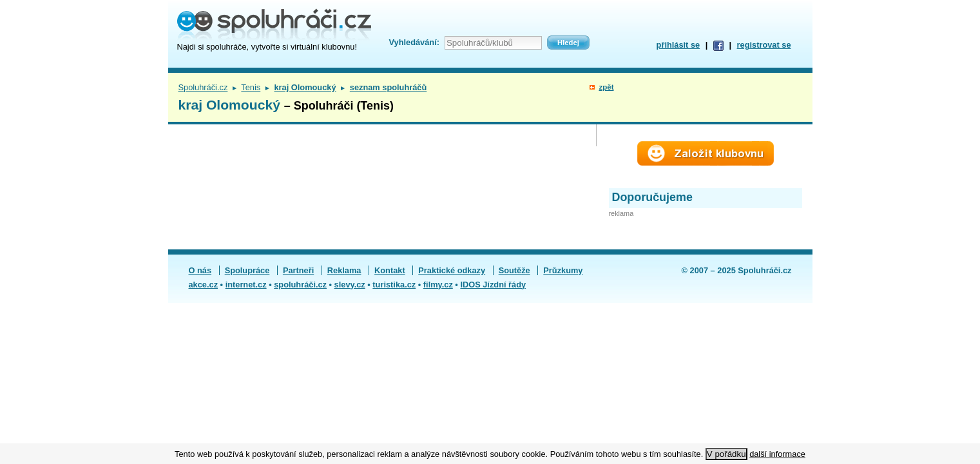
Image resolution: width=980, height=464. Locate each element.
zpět (606, 87)
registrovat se (764, 45)
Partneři (298, 270)
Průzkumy (563, 270)
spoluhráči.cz (300, 285)
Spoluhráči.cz (203, 87)
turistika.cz (394, 285)
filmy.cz (438, 285)
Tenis (251, 87)
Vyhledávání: (414, 42)
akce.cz (204, 285)
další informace (777, 454)
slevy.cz (350, 285)
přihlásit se (678, 45)
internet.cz (246, 285)
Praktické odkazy (452, 270)
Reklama (344, 270)
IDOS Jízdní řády (493, 285)
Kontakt (390, 270)
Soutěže (514, 270)
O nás (200, 270)
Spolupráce (247, 270)
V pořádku (726, 454)
